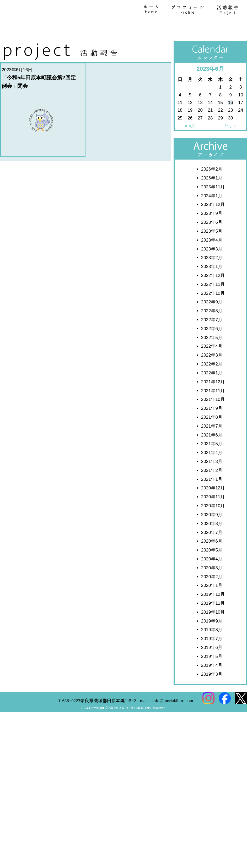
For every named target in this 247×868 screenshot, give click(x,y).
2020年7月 (212, 645)
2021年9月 (212, 521)
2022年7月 (212, 432)
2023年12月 (213, 317)
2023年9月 (212, 326)
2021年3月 (212, 574)
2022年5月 (212, 450)
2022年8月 (212, 424)
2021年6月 (212, 548)
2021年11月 (213, 503)
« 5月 (190, 238)
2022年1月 (212, 486)
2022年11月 (213, 397)
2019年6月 (212, 760)
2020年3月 (212, 681)
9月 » (230, 238)
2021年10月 (213, 512)
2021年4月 (212, 565)
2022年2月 (212, 477)
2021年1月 (212, 592)
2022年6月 (212, 441)
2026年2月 (212, 282)
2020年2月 (212, 689)
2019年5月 (212, 769)
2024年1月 (212, 309)
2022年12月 (213, 388)
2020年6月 (212, 654)
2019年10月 (213, 725)
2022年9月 (212, 415)
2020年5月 (212, 663)
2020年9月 (212, 627)
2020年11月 (213, 610)
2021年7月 (212, 539)
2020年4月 (212, 672)
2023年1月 (212, 379)
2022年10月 (213, 406)
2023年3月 (212, 362)
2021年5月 (212, 557)
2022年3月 (212, 468)
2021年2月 (212, 583)
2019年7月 (212, 751)
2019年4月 (212, 778)
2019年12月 (213, 707)
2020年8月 (212, 636)
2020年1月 (212, 698)
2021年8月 (212, 530)
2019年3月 (212, 787)
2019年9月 (212, 734)
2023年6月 (212, 335)
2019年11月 (213, 716)
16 (231, 215)
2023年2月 (212, 370)
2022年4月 (212, 459)
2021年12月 (213, 495)
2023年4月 (212, 353)
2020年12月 (213, 601)
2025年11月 (213, 300)
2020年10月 (213, 618)
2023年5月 (212, 344)
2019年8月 (212, 743)
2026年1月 (212, 291)
